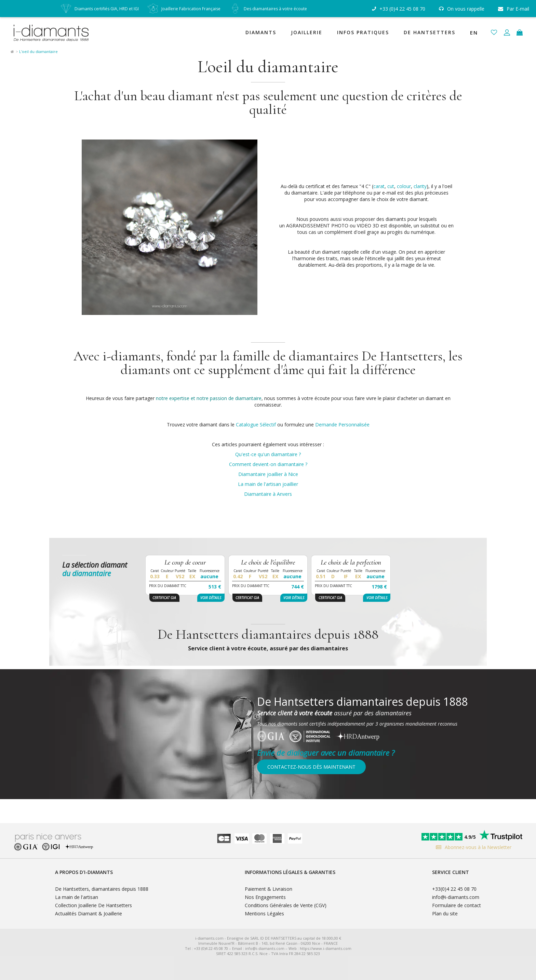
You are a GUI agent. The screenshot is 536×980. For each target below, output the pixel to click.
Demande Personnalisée (342, 425)
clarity (420, 186)
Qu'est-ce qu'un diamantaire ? (268, 454)
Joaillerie (307, 32)
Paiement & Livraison (269, 889)
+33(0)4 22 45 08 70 (454, 889)
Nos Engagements (265, 897)
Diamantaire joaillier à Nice (268, 474)
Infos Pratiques (363, 32)
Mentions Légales (264, 913)
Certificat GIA (164, 598)
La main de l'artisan (77, 897)
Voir (211, 598)
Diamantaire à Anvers (268, 494)
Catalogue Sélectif (256, 425)
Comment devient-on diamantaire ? (268, 464)
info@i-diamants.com (456, 897)
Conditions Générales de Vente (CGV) (286, 905)
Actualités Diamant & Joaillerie (89, 913)
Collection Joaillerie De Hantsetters (93, 905)
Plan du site (445, 913)
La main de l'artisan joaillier (268, 484)
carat (379, 186)
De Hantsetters (430, 32)
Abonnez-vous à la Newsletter (472, 847)
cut (391, 186)
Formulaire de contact (457, 905)
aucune (209, 576)
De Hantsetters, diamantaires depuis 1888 (102, 889)
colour (404, 186)
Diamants (261, 32)
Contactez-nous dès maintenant (311, 767)
